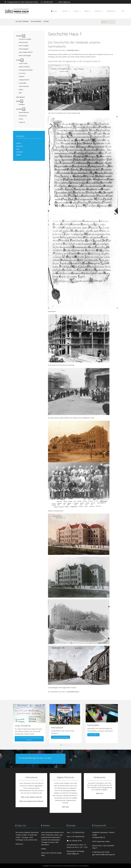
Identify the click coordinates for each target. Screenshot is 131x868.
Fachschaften (93, 735)
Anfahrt (44, 849)
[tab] (61, 745)
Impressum (19, 844)
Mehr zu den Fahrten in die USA (31, 797)
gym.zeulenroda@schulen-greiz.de (104, 854)
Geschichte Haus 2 (73, 50)
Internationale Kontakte (61, 737)
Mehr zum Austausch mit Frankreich (31, 801)
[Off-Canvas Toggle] (123, 11)
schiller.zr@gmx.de (64, 2)
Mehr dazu (65, 807)
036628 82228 (48, 2)
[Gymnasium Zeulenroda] (17, 11)
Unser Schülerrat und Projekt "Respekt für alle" (29, 739)
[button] (29, 713)
